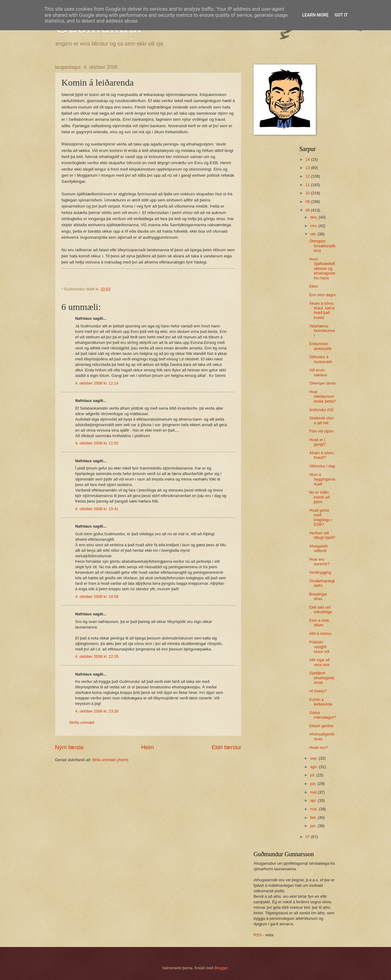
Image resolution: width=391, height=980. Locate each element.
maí (314, 792)
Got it (341, 15)
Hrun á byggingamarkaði (322, 479)
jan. (314, 826)
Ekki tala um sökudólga (320, 610)
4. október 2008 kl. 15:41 (97, 509)
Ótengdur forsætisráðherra (322, 246)
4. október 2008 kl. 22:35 (97, 656)
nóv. (314, 226)
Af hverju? (318, 691)
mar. (314, 809)
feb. (314, 818)
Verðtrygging (320, 572)
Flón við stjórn (321, 431)
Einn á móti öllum (319, 623)
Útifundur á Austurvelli (320, 359)
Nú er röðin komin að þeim (319, 497)
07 (308, 837)
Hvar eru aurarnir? (319, 562)
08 (308, 210)
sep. (314, 758)
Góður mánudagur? (322, 715)
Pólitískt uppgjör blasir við (319, 647)
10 (308, 193)
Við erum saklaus (318, 372)
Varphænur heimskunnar (322, 331)
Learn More (315, 15)
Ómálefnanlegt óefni (322, 583)
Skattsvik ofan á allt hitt (321, 420)
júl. (313, 775)
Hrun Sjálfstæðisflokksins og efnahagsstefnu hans (322, 269)
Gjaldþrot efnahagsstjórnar (322, 678)
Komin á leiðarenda (321, 702)
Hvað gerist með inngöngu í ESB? (321, 517)
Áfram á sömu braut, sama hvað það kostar (322, 310)
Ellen (314, 286)
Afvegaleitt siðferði (318, 548)
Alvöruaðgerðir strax (322, 736)
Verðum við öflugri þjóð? (322, 535)
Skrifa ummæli (82, 722)
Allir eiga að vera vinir (319, 662)
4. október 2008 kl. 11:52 (97, 443)
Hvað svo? (318, 748)
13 (308, 168)
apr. (314, 800)
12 (308, 176)
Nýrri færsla (69, 747)
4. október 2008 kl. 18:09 (97, 597)
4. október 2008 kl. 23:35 (97, 711)
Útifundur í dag (322, 466)
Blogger (221, 968)
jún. (314, 784)
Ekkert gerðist (321, 726)
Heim (148, 747)
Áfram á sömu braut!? (321, 455)
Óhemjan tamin (322, 383)
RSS (258, 935)
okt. (314, 234)
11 (308, 185)
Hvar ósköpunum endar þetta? (322, 396)
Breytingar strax (318, 596)
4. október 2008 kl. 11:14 (97, 383)
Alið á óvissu (320, 634)
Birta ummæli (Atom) (110, 760)
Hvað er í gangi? (317, 442)
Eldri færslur (227, 747)
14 (308, 159)
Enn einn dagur (322, 295)
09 (308, 202)
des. (314, 217)
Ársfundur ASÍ (321, 410)
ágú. (314, 767)
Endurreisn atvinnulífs (320, 346)
